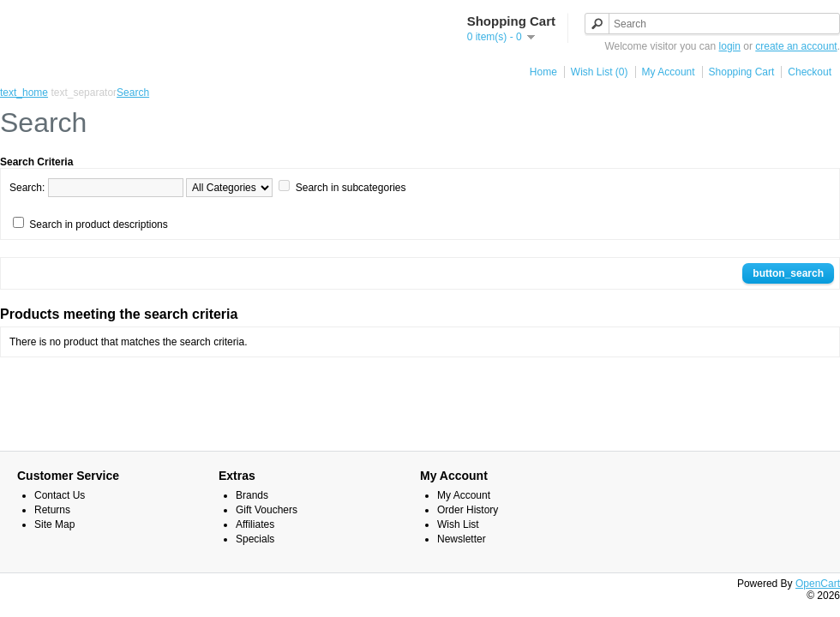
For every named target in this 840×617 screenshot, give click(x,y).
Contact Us (60, 495)
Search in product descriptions (98, 225)
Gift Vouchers (267, 510)
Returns (52, 510)
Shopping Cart (742, 72)
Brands (252, 495)
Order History (468, 510)
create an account (796, 46)
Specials (255, 539)
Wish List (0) (600, 72)
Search (133, 93)
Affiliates (255, 524)
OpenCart (818, 584)
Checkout (810, 72)
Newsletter (462, 539)
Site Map (54, 524)
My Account (669, 72)
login (730, 46)
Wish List (458, 524)
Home (543, 72)
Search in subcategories (351, 188)
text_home (24, 93)
